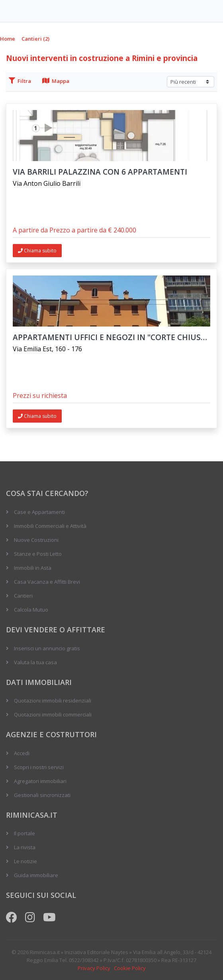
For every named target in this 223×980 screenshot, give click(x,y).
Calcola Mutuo (31, 610)
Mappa (56, 81)
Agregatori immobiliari (40, 781)
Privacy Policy (94, 968)
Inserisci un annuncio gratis (47, 648)
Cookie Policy (130, 968)
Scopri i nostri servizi (39, 767)
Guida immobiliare (36, 875)
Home (8, 39)
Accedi (22, 753)
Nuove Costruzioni (36, 540)
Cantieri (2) (35, 39)
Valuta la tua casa (35, 662)
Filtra (20, 81)
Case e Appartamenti (39, 512)
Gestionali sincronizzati (42, 795)
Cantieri (23, 596)
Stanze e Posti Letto (38, 554)
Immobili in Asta (33, 568)
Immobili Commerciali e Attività (50, 526)
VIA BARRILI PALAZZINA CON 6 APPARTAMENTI (100, 172)
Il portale (24, 833)
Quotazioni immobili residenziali (53, 701)
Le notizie (25, 861)
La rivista (25, 847)
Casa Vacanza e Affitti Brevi (47, 582)
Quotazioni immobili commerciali (53, 714)
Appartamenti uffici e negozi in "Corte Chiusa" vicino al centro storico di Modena (111, 337)
